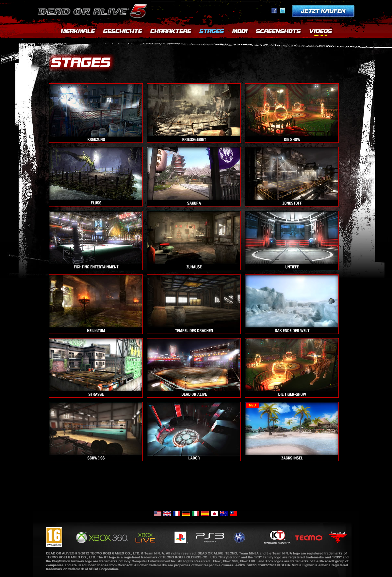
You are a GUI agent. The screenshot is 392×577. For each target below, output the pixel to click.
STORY (123, 33)
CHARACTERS (171, 33)
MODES (240, 33)
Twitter (283, 11)
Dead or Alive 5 (94, 10)
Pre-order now (323, 11)
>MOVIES (320, 33)
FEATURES (78, 33)
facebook (274, 11)
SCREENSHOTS (279, 33)
